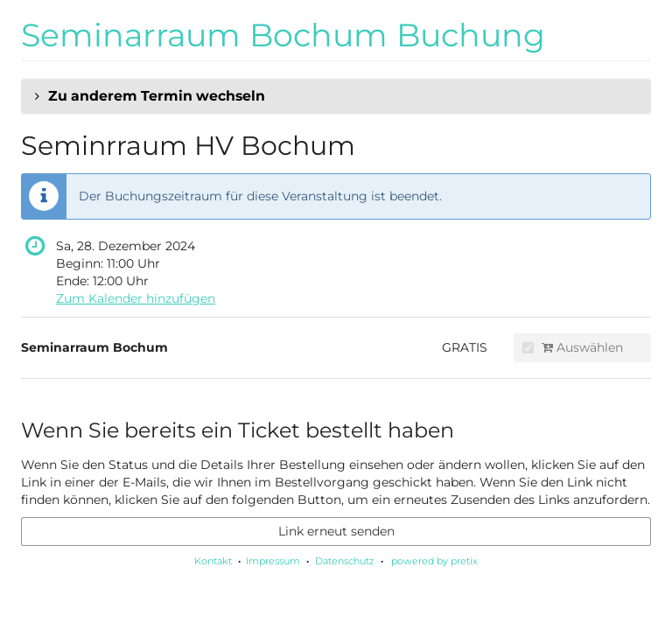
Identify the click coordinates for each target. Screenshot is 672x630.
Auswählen (573, 347)
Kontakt (213, 561)
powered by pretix (434, 561)
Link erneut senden (336, 531)
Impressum (273, 561)
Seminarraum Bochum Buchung (283, 35)
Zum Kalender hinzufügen (136, 298)
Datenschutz (345, 561)
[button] (336, 96)
